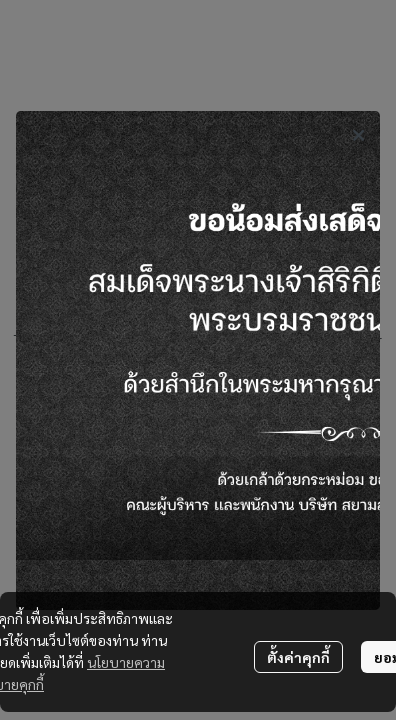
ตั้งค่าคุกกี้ (298, 657)
